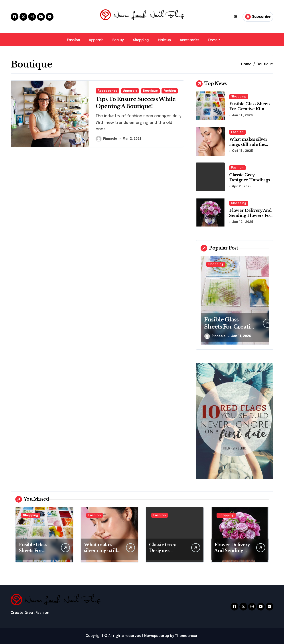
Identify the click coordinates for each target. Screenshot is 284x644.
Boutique (150, 90)
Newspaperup (157, 636)
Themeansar (186, 636)
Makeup (164, 40)
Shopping (141, 40)
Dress (214, 40)
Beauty (118, 40)
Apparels (96, 40)
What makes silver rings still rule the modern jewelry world (248, 147)
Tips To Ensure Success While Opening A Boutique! (138, 103)
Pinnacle (106, 139)
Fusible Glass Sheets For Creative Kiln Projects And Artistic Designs (250, 112)
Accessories (189, 40)
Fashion (73, 40)
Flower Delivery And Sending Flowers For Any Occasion (250, 216)
